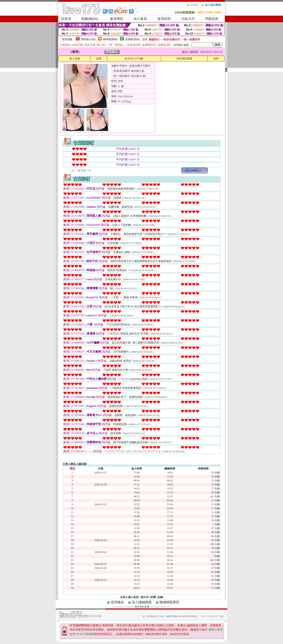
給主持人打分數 (134, 59)
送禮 (99, 59)
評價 (153, 597)
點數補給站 (90, 19)
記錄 (160, 597)
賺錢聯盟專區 (169, 602)
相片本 (145, 597)
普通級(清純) (133, 39)
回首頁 (66, 19)
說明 (216, 59)
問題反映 (212, 19)
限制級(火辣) (88, 39)
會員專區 (117, 19)
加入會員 (140, 19)
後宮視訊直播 (142, 607)
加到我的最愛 (184, 59)
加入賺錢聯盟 (142, 602)
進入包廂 (75, 59)
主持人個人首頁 (129, 597)
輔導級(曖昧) (111, 39)
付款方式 (188, 19)
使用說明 (164, 19)
